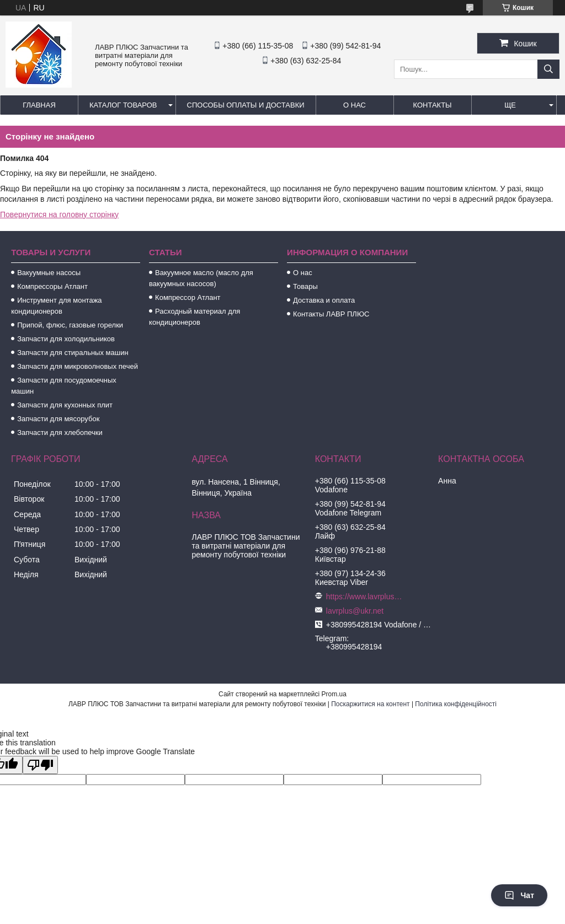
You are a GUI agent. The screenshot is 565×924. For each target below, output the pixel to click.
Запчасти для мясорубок (58, 419)
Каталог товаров (123, 105)
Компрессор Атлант (188, 297)
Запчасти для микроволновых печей (78, 366)
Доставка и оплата (324, 300)
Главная (39, 105)
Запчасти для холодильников (66, 339)
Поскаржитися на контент (370, 704)
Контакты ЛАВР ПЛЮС (331, 314)
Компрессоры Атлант (52, 286)
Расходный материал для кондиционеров (194, 317)
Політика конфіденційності (456, 704)
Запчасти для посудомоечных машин (64, 386)
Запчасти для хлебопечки (60, 433)
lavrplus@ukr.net (355, 611)
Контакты (432, 105)
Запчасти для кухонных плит (65, 405)
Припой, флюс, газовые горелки (70, 325)
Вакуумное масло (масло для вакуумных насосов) (201, 278)
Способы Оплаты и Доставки (246, 105)
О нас (355, 105)
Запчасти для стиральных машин (73, 353)
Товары (305, 286)
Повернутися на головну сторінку (59, 214)
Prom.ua (334, 694)
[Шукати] (548, 69)
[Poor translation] (40, 765)
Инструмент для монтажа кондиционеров (56, 306)
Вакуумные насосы (49, 273)
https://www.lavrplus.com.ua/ (365, 597)
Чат (519, 895)
